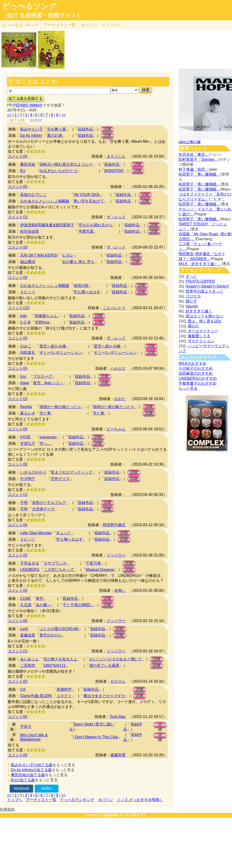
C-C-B (25, 322)
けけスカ (193, 296)
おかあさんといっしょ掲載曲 (45, 201)
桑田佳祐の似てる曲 (28, 775)
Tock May (118, 717)
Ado (23, 316)
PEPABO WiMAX (28, 105)
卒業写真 (86, 231)
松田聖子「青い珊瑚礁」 (199, 174)
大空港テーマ (43, 509)
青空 (39, 599)
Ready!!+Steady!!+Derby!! (207, 286)
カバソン (89, 25)
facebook (21, 788)
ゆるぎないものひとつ (58, 171)
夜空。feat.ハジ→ (48, 383)
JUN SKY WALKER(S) (39, 255)
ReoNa (26, 407)
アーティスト (60, 25)
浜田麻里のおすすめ (196, 373)
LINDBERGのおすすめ (198, 378)
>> (63, 115)
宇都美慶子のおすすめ (197, 383)
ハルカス (118, 368)
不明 (24, 503)
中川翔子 (28, 479)
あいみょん (30, 659)
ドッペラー (116, 555)
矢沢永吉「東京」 (194, 154)
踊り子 (191, 301)
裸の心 (193, 326)
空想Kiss (42, 322)
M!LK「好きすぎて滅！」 (200, 264)
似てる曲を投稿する (26, 99)
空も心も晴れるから (96, 225)
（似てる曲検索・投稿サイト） (42, 15)
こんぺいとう (114, 308)
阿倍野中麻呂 (114, 525)
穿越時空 (64, 689)
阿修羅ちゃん (46, 316)
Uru (23, 376)
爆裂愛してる (199, 336)
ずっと (191, 276)
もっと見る (188, 388)
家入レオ (28, 413)
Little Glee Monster (36, 533)
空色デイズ (60, 479)
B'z (23, 171)
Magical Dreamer (100, 570)
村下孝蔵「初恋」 (194, 169)
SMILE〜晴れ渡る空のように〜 (66, 164)
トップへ (15, 800)
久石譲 (26, 605)
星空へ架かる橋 (53, 346)
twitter (47, 788)
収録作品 (85, 129)
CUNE (25, 599)
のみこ (26, 346)
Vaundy (192, 306)
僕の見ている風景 (104, 665)
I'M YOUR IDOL (87, 195)
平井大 (26, 727)
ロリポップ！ (136, 815)
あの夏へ (43, 605)
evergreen (48, 437)
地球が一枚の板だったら (60, 407)
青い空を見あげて (89, 201)
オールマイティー (203, 331)
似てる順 (17, 120)
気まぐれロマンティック (72, 472)
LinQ (24, 629)
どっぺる (20, 25)
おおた (120, 399)
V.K (23, 689)
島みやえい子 (31, 129)
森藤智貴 (118, 755)
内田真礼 (28, 353)
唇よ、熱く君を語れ (205, 321)
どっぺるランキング (77, 800)
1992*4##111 (55, 665)
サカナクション (201, 341)
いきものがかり (33, 472)
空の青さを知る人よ (60, 659)
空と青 (45, 413)
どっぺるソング (29, 6)
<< (9, 115)
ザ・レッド (116, 217)
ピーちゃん (116, 429)
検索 (146, 90)
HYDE (25, 437)
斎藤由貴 (28, 635)
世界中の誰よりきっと (205, 291)
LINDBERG (30, 570)
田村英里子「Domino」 (198, 159)
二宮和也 (28, 665)
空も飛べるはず (87, 292)
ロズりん (118, 681)
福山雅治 (28, 262)
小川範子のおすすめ (196, 368)
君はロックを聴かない (205, 316)
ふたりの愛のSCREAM (59, 629)
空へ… (45, 443)
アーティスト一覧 (41, 800)
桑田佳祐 (28, 164)
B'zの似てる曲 (23, 780)
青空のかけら (51, 635)
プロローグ (43, 376)
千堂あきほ (30, 563)
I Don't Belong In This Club (96, 737)
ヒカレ (68, 255)
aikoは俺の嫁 (190, 142)
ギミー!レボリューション (61, 353)
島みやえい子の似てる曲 (32, 765)
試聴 (107, 129)
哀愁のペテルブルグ (49, 503)
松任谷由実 (30, 231)
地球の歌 (81, 286)
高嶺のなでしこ (33, 195)
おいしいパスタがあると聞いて (116, 659)
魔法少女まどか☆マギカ (104, 696)
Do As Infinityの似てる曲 (31, 770)
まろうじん (116, 156)
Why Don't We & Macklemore (34, 737)
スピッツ (28, 292)
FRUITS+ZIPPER (200, 281)
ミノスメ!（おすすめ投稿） (140, 800)
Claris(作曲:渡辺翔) (36, 696)
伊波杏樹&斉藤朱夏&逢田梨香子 (47, 225)
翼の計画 (55, 136)
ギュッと (64, 533)
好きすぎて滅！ (199, 311)
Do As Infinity (31, 136)
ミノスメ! (110, 25)
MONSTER (114, 171)
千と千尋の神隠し (78, 605)
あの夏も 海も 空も (78, 262)
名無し (120, 590)
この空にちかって (59, 570)
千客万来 (93, 563)
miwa (24, 383)
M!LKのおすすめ (192, 363)
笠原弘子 (28, 443)
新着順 (36, 120)
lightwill (111, 815)
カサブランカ (55, 563)
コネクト (64, 696)
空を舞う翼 (57, 129)
